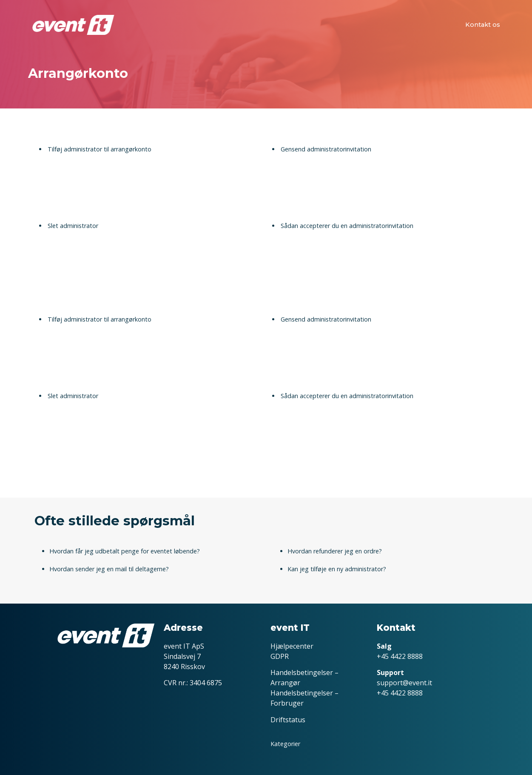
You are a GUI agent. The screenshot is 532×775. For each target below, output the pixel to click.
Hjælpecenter (292, 646)
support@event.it (404, 683)
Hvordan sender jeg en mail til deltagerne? (109, 569)
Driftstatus (288, 720)
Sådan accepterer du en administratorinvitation (347, 226)
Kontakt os (483, 25)
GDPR (280, 656)
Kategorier (285, 744)
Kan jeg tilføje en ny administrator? (337, 569)
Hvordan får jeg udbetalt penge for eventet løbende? (125, 551)
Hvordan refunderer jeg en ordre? (335, 551)
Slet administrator (73, 226)
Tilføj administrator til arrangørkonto (100, 149)
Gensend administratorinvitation (326, 149)
